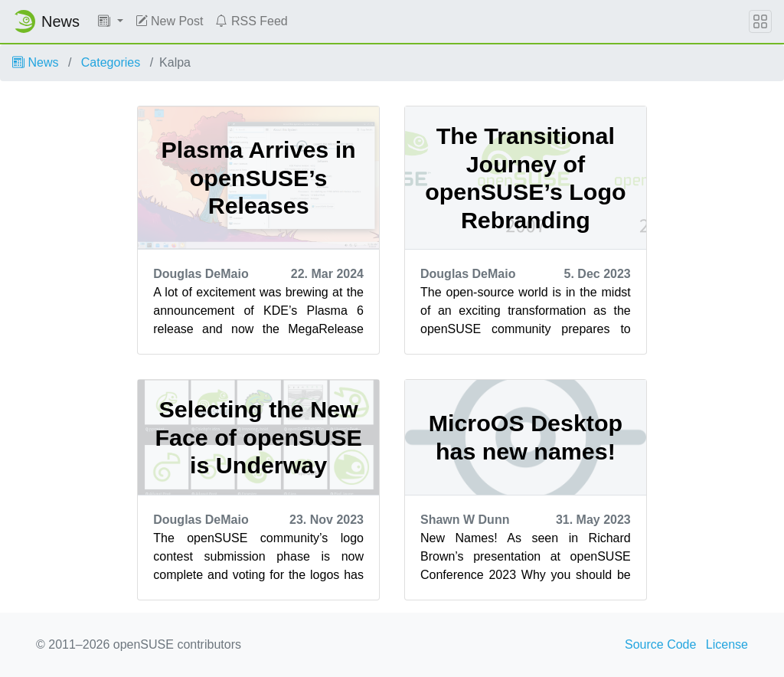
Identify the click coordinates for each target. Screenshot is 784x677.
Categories (111, 62)
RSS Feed (251, 21)
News (35, 62)
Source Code (660, 644)
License (727, 644)
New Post (170, 21)
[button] (111, 21)
